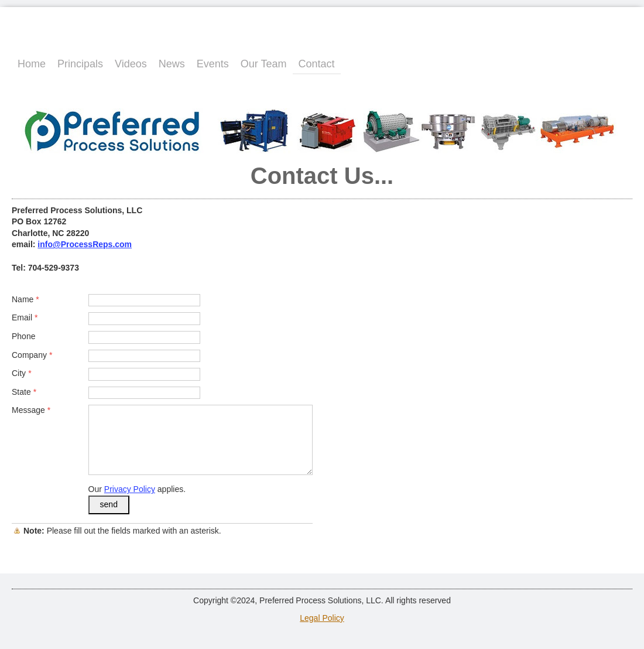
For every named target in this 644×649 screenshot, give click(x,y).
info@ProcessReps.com (85, 244)
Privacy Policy (130, 489)
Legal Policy (322, 618)
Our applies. (137, 489)
